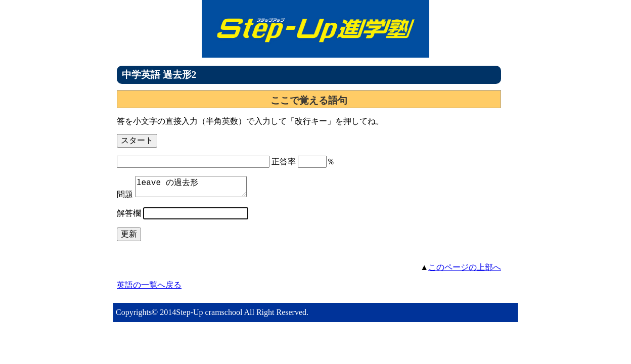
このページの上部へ (465, 271)
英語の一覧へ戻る (149, 289)
